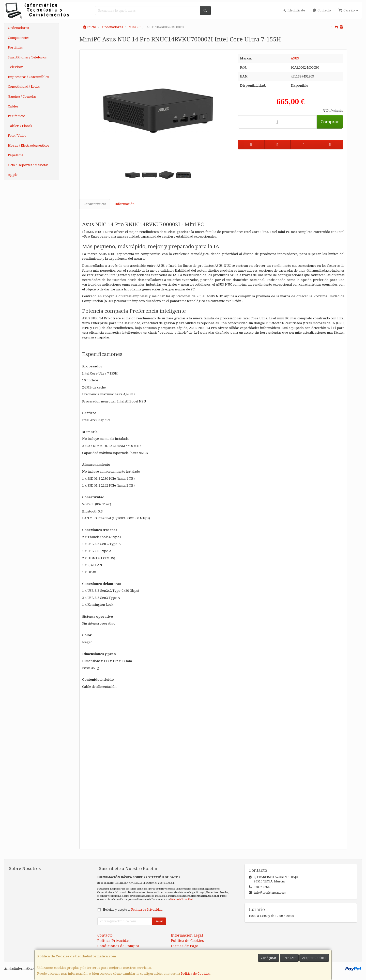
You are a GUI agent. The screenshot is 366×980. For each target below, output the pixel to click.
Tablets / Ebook (20, 126)
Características (95, 204)
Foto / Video (17, 136)
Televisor (15, 67)
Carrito (348, 10)
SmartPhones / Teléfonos (27, 57)
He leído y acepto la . (133, 910)
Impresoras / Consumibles (28, 77)
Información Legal (187, 935)
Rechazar (289, 958)
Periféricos (17, 116)
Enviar (159, 921)
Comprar (330, 122)
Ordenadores (18, 28)
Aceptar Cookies (314, 958)
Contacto (322, 10)
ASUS (295, 58)
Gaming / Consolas (22, 96)
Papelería (16, 155)
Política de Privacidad (181, 899)
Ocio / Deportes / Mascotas (28, 165)
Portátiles (15, 47)
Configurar (269, 958)
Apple (13, 175)
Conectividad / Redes (24, 87)
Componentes (19, 38)
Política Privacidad (114, 941)
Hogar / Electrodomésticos (28, 145)
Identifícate (294, 10)
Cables (13, 106)
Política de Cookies (195, 974)
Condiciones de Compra (118, 946)
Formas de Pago (185, 946)
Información (125, 204)
